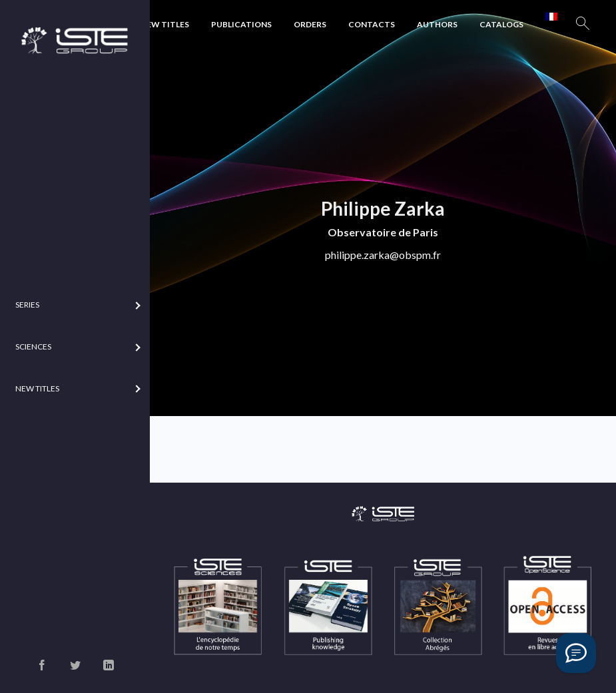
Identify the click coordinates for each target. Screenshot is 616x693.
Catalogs (501, 24)
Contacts (372, 24)
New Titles (165, 24)
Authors (437, 24)
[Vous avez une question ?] (576, 653)
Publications (241, 24)
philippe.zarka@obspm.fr (383, 255)
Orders (310, 24)
